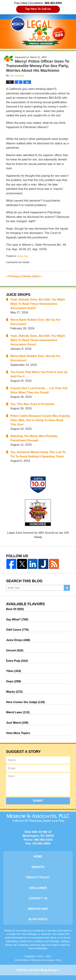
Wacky (14, 695)
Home (27, 276)
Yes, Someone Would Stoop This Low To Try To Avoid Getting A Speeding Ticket (39, 456)
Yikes (14, 674)
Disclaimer (38, 892)
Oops (14, 684)
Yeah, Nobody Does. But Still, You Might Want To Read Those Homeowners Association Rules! (38, 304)
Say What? (17, 621)
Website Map (38, 913)
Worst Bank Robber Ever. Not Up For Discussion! (36, 322)
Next (38, 276)
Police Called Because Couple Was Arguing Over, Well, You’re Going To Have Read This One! (39, 421)
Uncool (15, 653)
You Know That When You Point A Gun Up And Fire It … (39, 375)
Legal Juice (38, 31)
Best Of (15, 611)
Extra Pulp (23, 256)
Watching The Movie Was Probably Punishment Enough (34, 440)
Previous (13, 276)
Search (67, 590)
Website (38, 871)
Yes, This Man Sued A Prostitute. (33, 405)
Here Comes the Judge (26, 705)
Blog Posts (38, 924)
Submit (38, 804)
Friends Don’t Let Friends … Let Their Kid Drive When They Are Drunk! (39, 391)
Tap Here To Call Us (38, 9)
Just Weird (17, 726)
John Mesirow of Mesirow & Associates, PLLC (38, 965)
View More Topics (18, 736)
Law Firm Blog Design (37, 975)
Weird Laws (18, 715)
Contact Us (38, 903)
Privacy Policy (38, 881)
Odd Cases (17, 632)
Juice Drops (18, 294)
